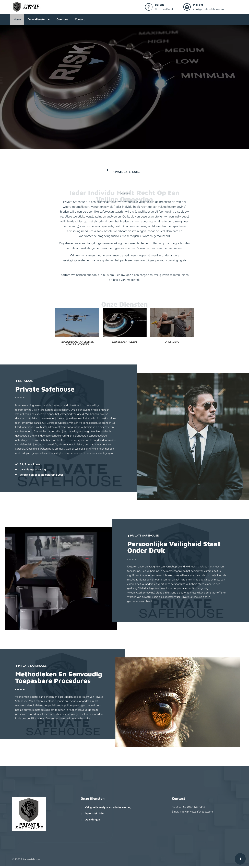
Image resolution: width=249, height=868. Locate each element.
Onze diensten (39, 19)
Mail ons (198, 5)
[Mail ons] (187, 7)
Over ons (62, 19)
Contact (80, 19)
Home (17, 19)
